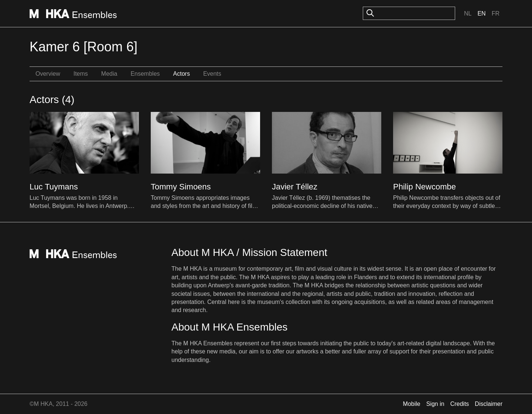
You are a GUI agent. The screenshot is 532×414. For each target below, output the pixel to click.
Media (109, 74)
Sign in (435, 404)
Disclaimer (489, 404)
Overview (48, 74)
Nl (468, 13)
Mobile (412, 404)
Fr (496, 13)
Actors (182, 74)
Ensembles (145, 74)
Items (81, 74)
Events (212, 74)
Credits (460, 404)
